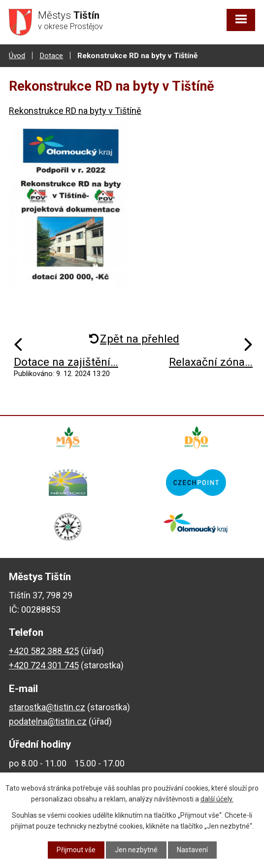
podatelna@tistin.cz (48, 721)
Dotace (51, 56)
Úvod (17, 56)
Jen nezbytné (136, 850)
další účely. (217, 799)
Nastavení (192, 850)
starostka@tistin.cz (47, 707)
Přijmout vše (76, 850)
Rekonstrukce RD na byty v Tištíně (75, 111)
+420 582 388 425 (44, 651)
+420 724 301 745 (44, 665)
